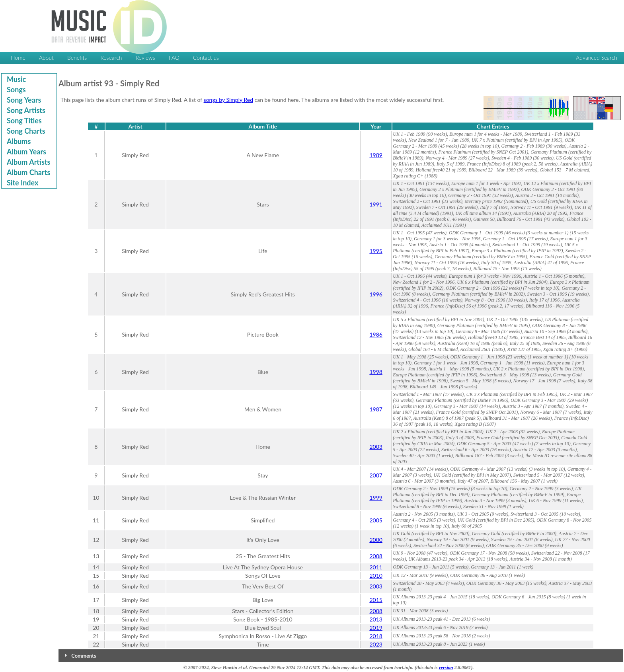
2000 (376, 540)
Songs (16, 90)
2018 (376, 636)
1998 (376, 372)
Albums (19, 141)
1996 (376, 294)
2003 (376, 447)
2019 (376, 628)
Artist (135, 126)
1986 (376, 334)
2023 (376, 644)
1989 (376, 155)
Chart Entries (493, 126)
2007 (376, 475)
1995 (376, 251)
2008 (376, 556)
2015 (376, 600)
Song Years (24, 100)
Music (16, 79)
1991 (376, 204)
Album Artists (28, 162)
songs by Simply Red (228, 100)
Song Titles (24, 121)
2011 (376, 567)
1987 (376, 409)
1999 (376, 498)
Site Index (22, 183)
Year (376, 126)
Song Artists (26, 110)
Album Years (26, 152)
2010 (376, 576)
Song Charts (26, 131)
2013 (376, 619)
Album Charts (28, 172)
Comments (84, 656)
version (446, 668)
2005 (376, 520)
